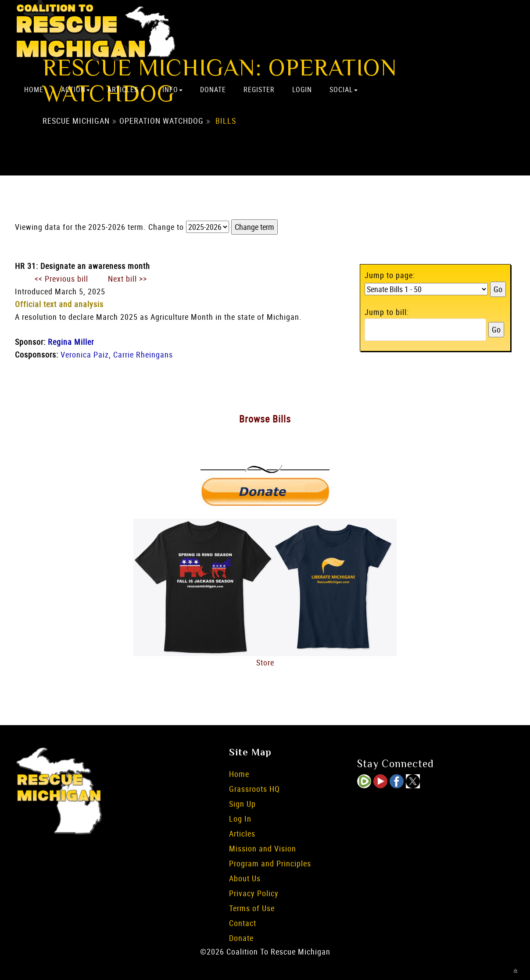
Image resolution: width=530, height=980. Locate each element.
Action (75, 89)
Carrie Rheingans (143, 354)
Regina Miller (71, 342)
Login (302, 89)
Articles (126, 89)
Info (172, 89)
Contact (243, 923)
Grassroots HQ (254, 789)
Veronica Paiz (85, 354)
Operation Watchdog (161, 121)
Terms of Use (252, 908)
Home (34, 89)
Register (259, 89)
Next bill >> (127, 279)
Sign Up (242, 804)
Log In (240, 819)
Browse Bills (265, 419)
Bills (226, 121)
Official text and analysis (59, 304)
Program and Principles (270, 863)
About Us (245, 878)
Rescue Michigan (76, 121)
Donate (213, 89)
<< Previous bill (61, 279)
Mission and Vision (263, 848)
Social (344, 89)
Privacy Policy (254, 893)
